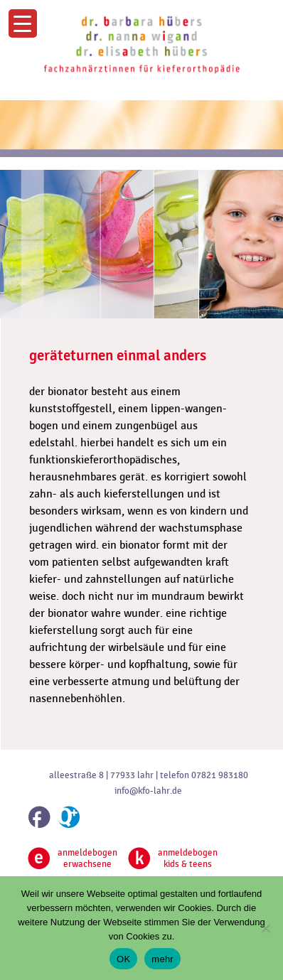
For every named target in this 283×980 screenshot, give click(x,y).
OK (123, 959)
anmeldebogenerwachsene (73, 858)
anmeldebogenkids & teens (173, 858)
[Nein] (265, 928)
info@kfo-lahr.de (148, 791)
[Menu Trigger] (23, 23)
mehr (162, 959)
